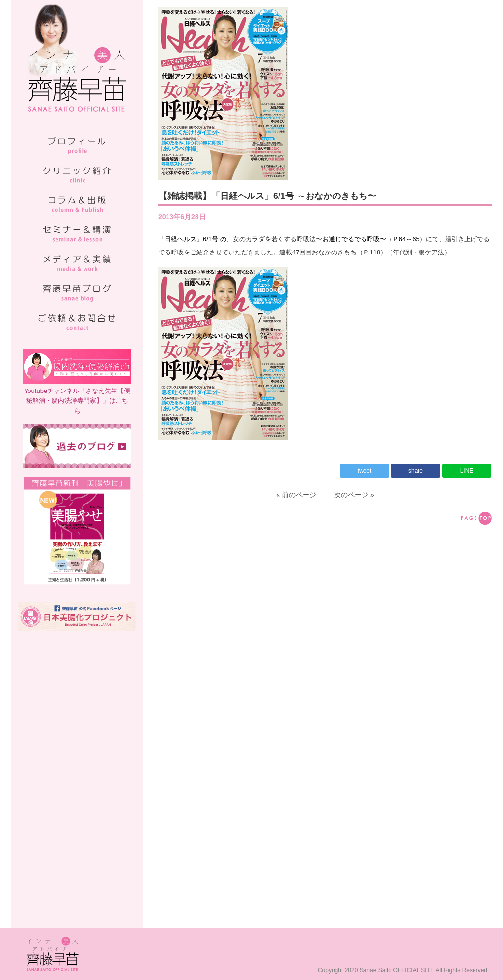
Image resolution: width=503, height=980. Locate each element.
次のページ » (354, 495)
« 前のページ (296, 495)
